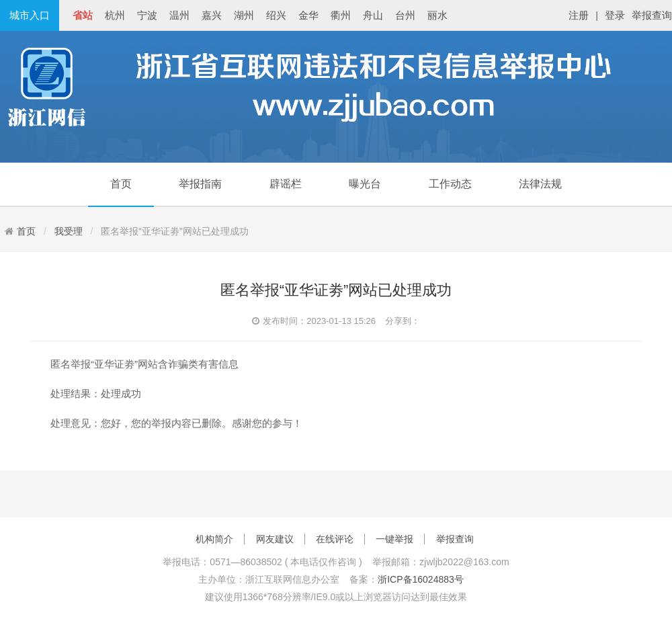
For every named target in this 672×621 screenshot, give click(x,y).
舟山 (373, 15)
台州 (405, 15)
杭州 (115, 15)
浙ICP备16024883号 (421, 579)
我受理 (69, 231)
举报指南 (200, 184)
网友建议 (275, 539)
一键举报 (394, 539)
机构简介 (214, 539)
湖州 (244, 15)
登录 (615, 15)
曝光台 (365, 184)
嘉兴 (212, 15)
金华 (308, 15)
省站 (83, 15)
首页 (121, 184)
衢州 (341, 15)
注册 (579, 15)
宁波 (147, 15)
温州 (179, 15)
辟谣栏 (286, 184)
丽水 (437, 15)
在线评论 (335, 539)
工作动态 (450, 184)
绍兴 (276, 15)
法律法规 (540, 184)
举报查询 (652, 15)
